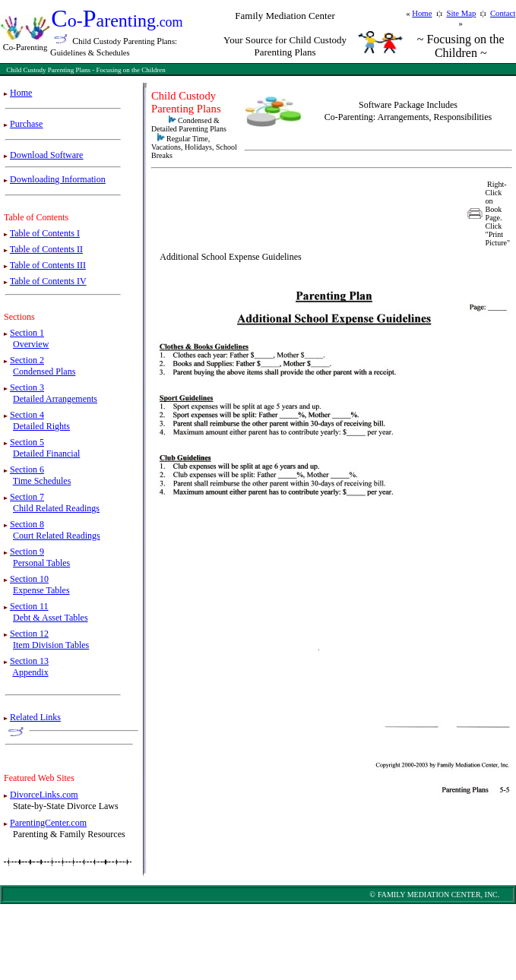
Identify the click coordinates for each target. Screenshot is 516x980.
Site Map (461, 13)
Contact (503, 13)
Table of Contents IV (48, 281)
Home (422, 13)
